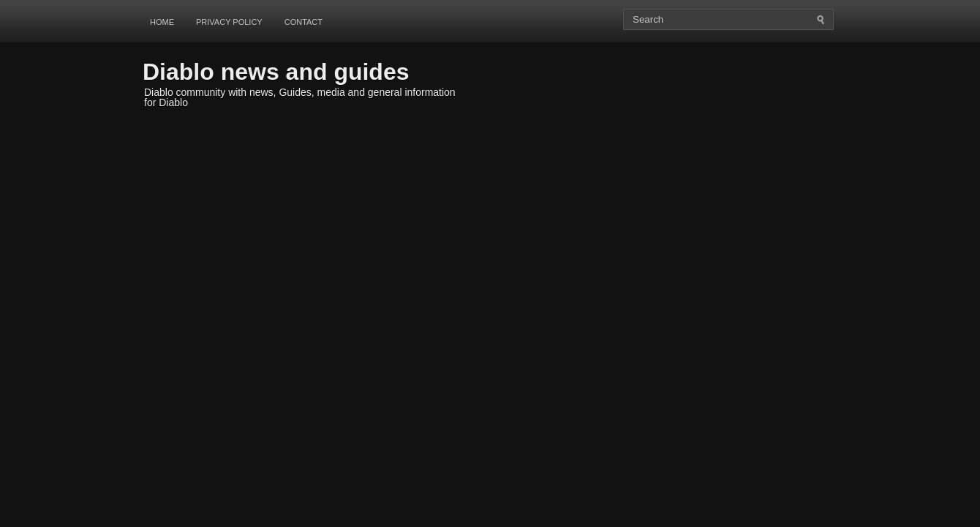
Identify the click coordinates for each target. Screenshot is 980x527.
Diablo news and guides (276, 72)
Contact (304, 22)
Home (162, 22)
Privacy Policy (229, 22)
